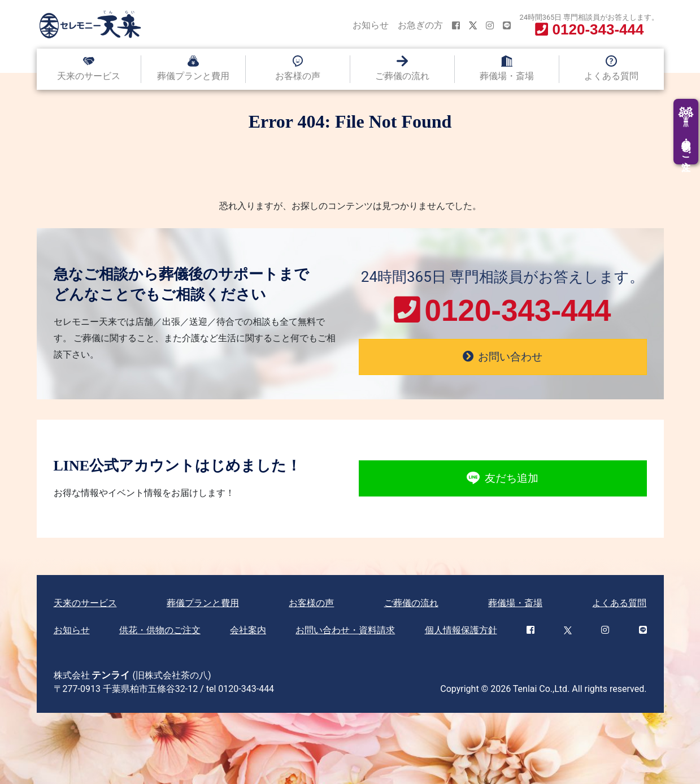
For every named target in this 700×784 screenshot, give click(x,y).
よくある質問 (611, 76)
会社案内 (248, 630)
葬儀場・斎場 (507, 76)
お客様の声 (298, 76)
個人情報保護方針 (461, 630)
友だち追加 (503, 478)
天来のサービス (89, 76)
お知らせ (371, 25)
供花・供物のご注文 (160, 630)
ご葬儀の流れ (402, 76)
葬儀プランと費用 (193, 76)
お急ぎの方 (420, 25)
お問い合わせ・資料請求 (345, 630)
